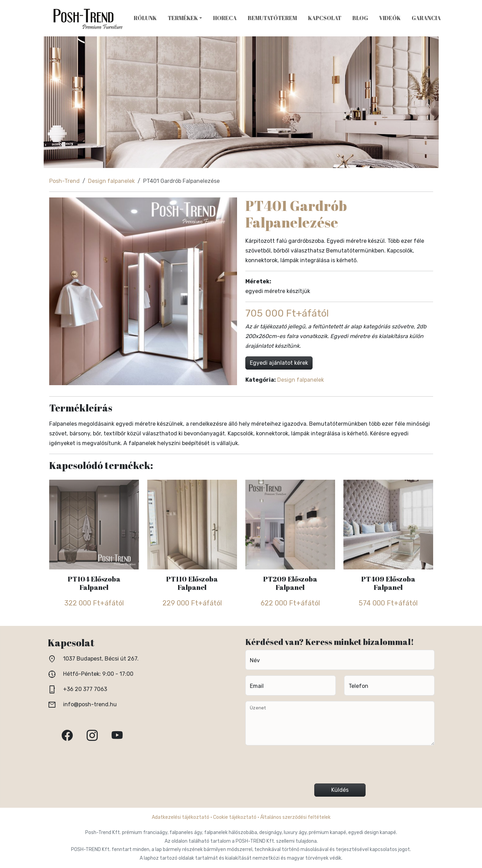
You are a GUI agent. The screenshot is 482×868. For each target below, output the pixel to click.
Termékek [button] (183, 18)
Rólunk (145, 18)
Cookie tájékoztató (235, 817)
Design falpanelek (111, 181)
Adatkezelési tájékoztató (181, 817)
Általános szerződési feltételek (295, 817)
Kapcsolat (325, 18)
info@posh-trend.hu (90, 704)
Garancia (426, 18)
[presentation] (340, 767)
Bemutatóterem (272, 18)
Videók (390, 18)
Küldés (340, 790)
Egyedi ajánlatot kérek (279, 363)
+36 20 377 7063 (85, 689)
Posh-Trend (64, 181)
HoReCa (225, 18)
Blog (360, 18)
